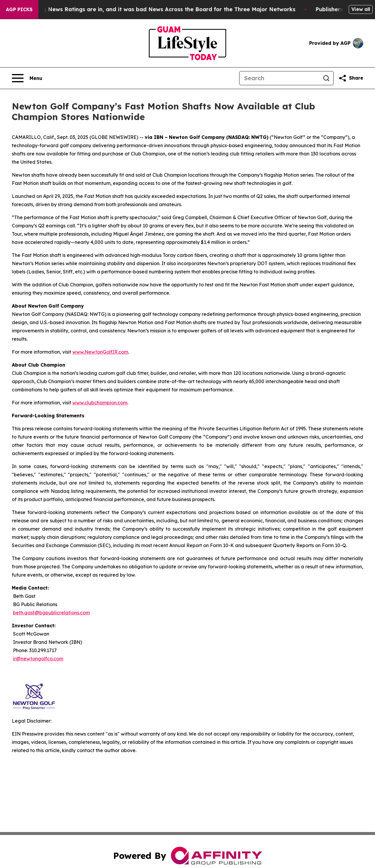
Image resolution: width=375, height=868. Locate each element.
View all (361, 9)
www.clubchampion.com (100, 403)
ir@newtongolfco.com (38, 659)
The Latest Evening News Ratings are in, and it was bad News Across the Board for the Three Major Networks (153, 9)
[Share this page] (351, 78)
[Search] (279, 78)
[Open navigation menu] (27, 78)
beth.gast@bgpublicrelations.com (51, 613)
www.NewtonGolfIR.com (100, 352)
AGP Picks (19, 9)
